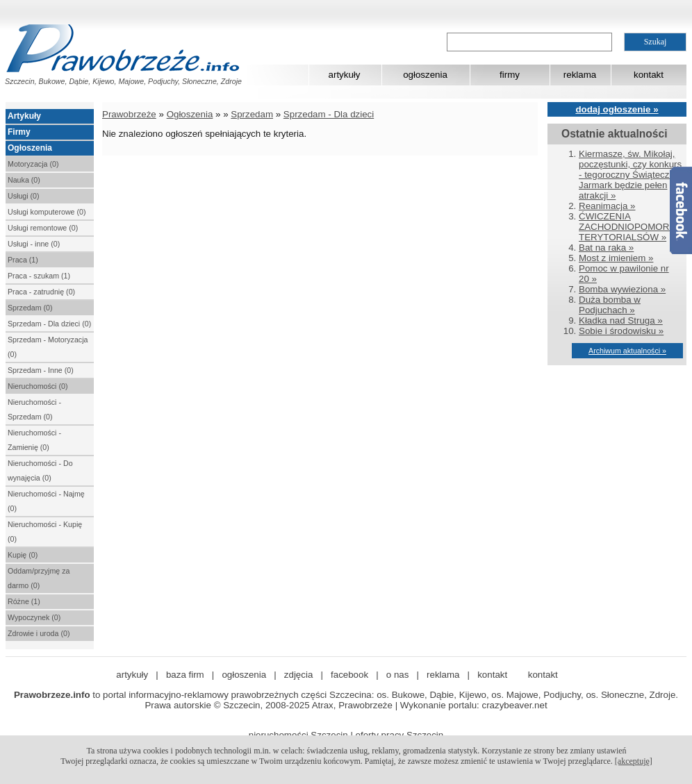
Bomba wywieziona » (622, 289)
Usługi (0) (24, 196)
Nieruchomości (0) (38, 386)
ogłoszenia (425, 75)
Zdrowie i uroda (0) (39, 633)
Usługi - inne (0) (34, 244)
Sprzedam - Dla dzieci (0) (49, 324)
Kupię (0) (23, 555)
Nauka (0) (24, 180)
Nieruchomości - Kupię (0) (45, 532)
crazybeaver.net (515, 705)
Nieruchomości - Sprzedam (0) (34, 409)
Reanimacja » (607, 206)
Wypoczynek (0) (34, 617)
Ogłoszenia (30, 148)
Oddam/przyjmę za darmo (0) (39, 578)
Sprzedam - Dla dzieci (329, 114)
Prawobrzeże (129, 114)
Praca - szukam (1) (39, 276)
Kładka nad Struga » (621, 320)
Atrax (323, 705)
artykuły (345, 75)
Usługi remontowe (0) (43, 228)
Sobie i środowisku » (621, 331)
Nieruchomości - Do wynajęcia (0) (40, 470)
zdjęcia (299, 675)
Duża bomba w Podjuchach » (610, 305)
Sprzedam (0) (30, 308)
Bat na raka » (606, 248)
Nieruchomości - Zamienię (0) (34, 440)
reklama (580, 75)
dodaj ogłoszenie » (617, 109)
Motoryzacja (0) (33, 164)
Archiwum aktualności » (627, 351)
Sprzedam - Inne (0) (41, 370)
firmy (510, 75)
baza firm (185, 675)
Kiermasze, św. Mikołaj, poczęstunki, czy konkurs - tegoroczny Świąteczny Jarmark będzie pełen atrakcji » (630, 175)
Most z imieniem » (616, 258)
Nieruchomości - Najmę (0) (46, 501)
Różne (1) (24, 601)
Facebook (681, 210)
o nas (398, 675)
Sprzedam (252, 114)
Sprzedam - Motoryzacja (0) (48, 347)
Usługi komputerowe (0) (47, 212)
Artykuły (24, 116)
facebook (349, 675)
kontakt (649, 75)
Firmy (19, 132)
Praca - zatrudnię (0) (41, 292)
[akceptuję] (634, 761)
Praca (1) (23, 260)
